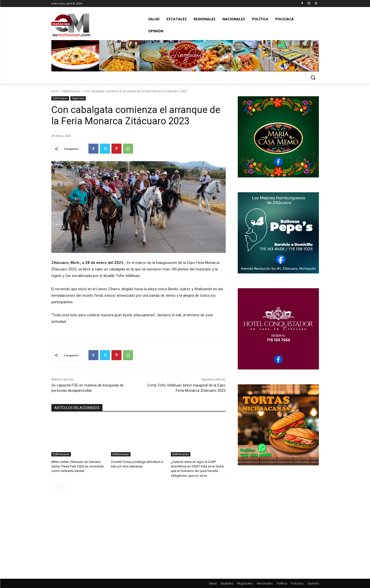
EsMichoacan (71, 91)
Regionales (78, 98)
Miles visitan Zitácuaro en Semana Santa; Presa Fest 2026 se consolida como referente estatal (77, 466)
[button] (313, 77)
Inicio (55, 91)
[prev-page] (54, 488)
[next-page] (63, 488)
